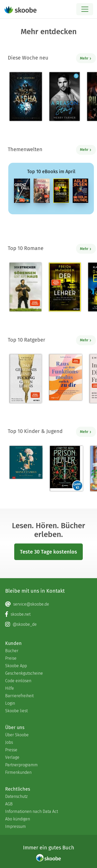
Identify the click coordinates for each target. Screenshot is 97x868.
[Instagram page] (48, 624)
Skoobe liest (16, 711)
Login (10, 703)
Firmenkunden (18, 772)
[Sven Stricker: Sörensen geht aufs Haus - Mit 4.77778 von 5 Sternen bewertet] (25, 287)
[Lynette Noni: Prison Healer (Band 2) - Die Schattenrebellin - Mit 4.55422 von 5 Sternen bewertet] (66, 468)
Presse (11, 750)
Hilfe (10, 688)
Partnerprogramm (21, 765)
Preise (11, 658)
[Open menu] (85, 9)
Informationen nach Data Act (32, 811)
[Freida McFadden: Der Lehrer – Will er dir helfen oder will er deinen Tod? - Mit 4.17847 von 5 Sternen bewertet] (65, 287)
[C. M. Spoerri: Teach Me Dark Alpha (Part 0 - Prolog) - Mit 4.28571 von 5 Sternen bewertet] (26, 97)
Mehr (86, 58)
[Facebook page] (48, 614)
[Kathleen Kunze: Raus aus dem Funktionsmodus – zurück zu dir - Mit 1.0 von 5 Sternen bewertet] (66, 377)
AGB (9, 804)
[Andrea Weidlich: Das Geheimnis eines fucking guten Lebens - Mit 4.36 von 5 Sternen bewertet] (26, 379)
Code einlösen (18, 681)
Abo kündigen (18, 819)
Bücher (12, 651)
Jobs (9, 742)
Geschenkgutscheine (24, 673)
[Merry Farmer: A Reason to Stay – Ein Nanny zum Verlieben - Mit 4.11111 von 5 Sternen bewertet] (65, 97)
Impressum (16, 826)
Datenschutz (16, 796)
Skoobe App (16, 666)
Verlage (12, 757)
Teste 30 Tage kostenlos (48, 552)
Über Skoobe (17, 735)
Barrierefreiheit (19, 696)
